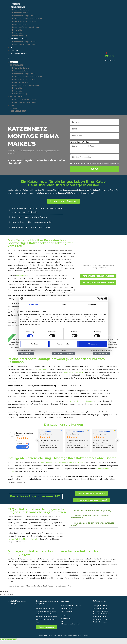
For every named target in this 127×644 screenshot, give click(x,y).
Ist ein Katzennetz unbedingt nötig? (91, 514)
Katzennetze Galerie (20, 40)
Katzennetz (16, 4)
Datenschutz (75, 638)
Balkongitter (17, 31)
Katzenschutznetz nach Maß (24, 22)
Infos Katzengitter (101, 356)
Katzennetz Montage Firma (23, 16)
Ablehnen (34, 344)
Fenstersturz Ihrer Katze (74, 375)
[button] (56, 60)
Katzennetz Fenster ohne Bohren (26, 28)
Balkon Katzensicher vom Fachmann (27, 19)
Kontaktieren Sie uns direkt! (63, 356)
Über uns (15, 52)
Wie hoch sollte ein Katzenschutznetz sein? (86, 530)
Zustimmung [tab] (34, 304)
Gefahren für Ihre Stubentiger (81, 404)
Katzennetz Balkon (20, 14)
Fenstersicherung (20, 37)
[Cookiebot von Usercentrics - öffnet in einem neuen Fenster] (98, 299)
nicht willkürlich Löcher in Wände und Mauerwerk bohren (62, 466)
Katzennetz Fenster (20, 25)
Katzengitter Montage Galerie (24, 46)
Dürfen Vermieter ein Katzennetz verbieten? (94, 522)
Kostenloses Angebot (21, 56)
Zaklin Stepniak (78, 434)
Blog (13, 49)
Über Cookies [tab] (93, 304)
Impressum (68, 638)
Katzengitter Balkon (21, 11)
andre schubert (105, 434)
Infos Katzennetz (26, 356)
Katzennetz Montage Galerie (24, 43)
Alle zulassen (93, 344)
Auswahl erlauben (63, 344)
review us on (22, 450)
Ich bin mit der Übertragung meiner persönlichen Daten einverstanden (96, 166)
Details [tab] (64, 304)
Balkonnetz (17, 34)
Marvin (48, 434)
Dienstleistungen (19, 8)
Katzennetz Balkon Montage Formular (23, 541)
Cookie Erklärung (84, 638)
